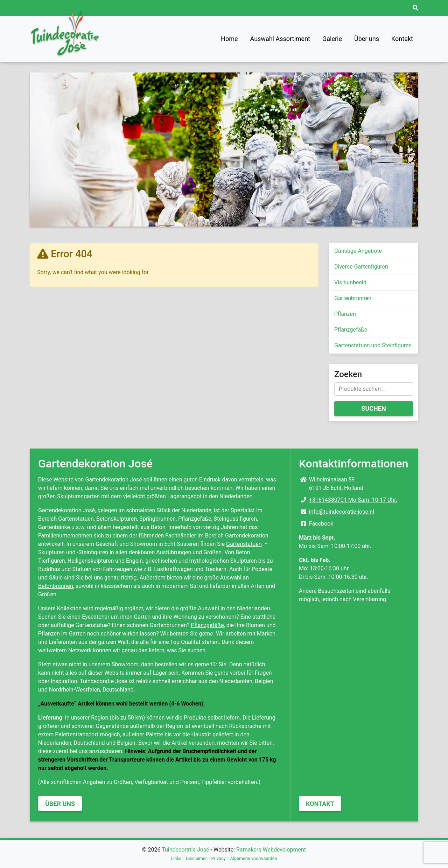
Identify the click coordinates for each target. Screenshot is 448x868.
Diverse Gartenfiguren (361, 267)
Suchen (373, 408)
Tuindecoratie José (185, 850)
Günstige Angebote (358, 251)
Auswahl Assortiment (280, 39)
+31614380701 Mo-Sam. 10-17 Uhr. (353, 500)
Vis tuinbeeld (350, 282)
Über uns (367, 39)
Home (229, 39)
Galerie (332, 39)
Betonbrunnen (56, 586)
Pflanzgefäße (351, 330)
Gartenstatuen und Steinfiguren (373, 345)
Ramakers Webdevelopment (271, 850)
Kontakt (402, 39)
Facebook (321, 524)
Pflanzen (345, 314)
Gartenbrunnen (353, 298)
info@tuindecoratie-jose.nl (342, 512)
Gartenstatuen (244, 544)
